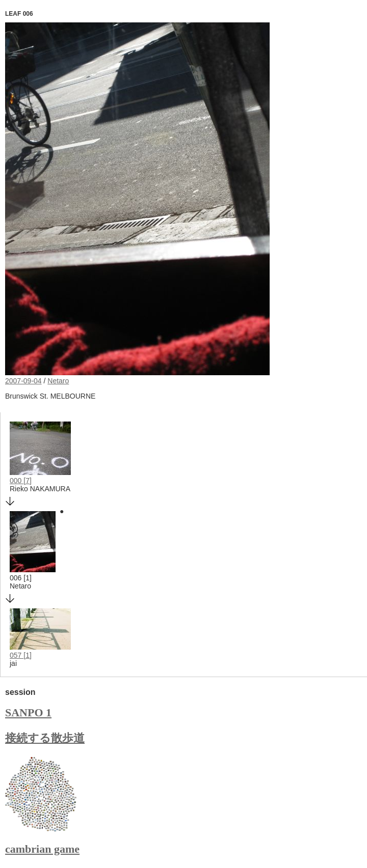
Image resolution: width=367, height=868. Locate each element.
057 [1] (21, 655)
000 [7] (21, 481)
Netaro (58, 381)
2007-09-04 (23, 381)
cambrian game (42, 849)
